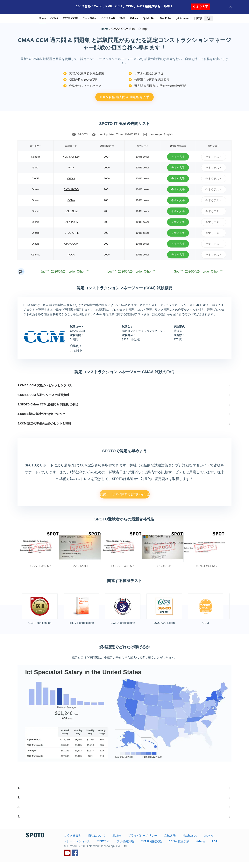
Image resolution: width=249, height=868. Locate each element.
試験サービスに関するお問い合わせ (124, 494)
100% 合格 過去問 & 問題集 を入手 (125, 97)
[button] (124, 385)
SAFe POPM (71, 222)
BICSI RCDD (71, 189)
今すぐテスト (214, 157)
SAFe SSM (71, 211)
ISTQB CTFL (71, 233)
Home (105, 29)
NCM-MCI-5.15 (71, 157)
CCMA (71, 200)
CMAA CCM (71, 244)
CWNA (71, 178)
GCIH (71, 168)
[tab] (124, 385)
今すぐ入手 (200, 7)
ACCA (71, 255)
